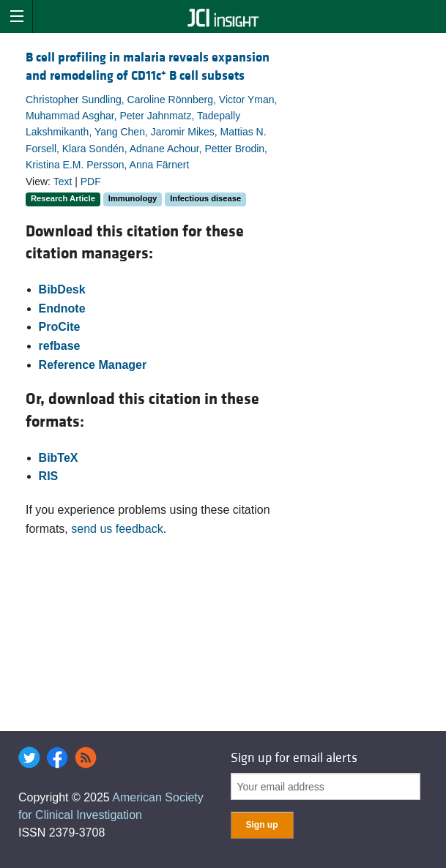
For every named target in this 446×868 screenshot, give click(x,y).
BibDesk (62, 289)
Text (63, 182)
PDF (91, 182)
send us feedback (117, 529)
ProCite (60, 327)
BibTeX (59, 458)
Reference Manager (93, 365)
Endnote (62, 308)
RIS (49, 476)
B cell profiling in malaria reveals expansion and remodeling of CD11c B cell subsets (148, 67)
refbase (60, 346)
